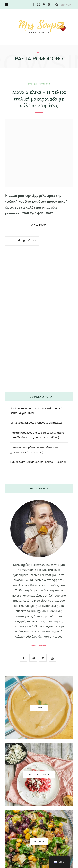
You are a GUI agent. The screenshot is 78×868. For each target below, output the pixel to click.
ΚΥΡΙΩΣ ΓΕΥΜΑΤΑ (39, 84)
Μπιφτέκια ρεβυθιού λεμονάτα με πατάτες (36, 423)
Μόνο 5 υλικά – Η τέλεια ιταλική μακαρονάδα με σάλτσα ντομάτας (39, 99)
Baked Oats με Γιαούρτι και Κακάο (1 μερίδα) (38, 462)
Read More (39, 646)
